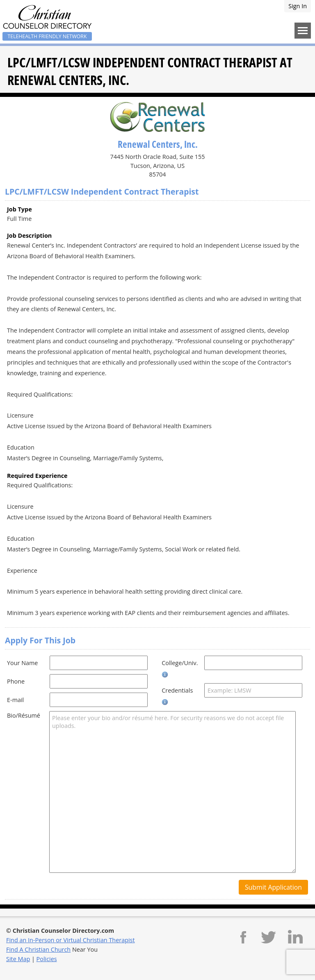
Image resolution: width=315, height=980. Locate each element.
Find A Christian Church (38, 949)
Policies (47, 959)
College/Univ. (180, 663)
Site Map (18, 959)
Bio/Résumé (24, 715)
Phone (16, 681)
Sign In (298, 6)
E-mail (15, 700)
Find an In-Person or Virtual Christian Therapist (71, 940)
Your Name (22, 663)
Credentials (177, 690)
